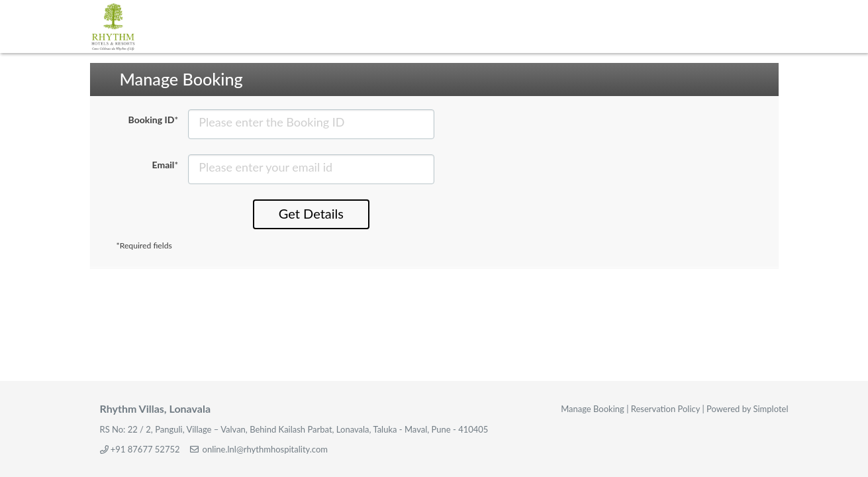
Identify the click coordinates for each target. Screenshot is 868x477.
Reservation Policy (665, 409)
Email (166, 165)
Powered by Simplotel (747, 409)
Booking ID (154, 120)
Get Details (311, 213)
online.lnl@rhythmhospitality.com (265, 449)
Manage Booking (593, 409)
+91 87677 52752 (145, 449)
